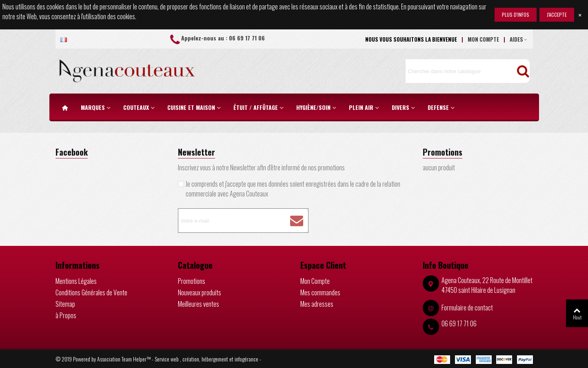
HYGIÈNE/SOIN (313, 107)
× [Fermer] (580, 15)
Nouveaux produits (200, 292)
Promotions (443, 152)
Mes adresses (317, 304)
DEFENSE (438, 107)
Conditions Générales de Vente (91, 292)
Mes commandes (320, 292)
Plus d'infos (516, 14)
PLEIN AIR (361, 107)
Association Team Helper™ (124, 359)
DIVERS (401, 107)
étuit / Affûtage (256, 107)
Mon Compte (315, 281)
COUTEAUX (136, 107)
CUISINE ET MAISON (191, 107)
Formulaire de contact (467, 308)
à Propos (66, 315)
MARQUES (93, 107)
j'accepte (557, 14)
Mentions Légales (76, 281)
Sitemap (65, 304)
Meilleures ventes (199, 304)
